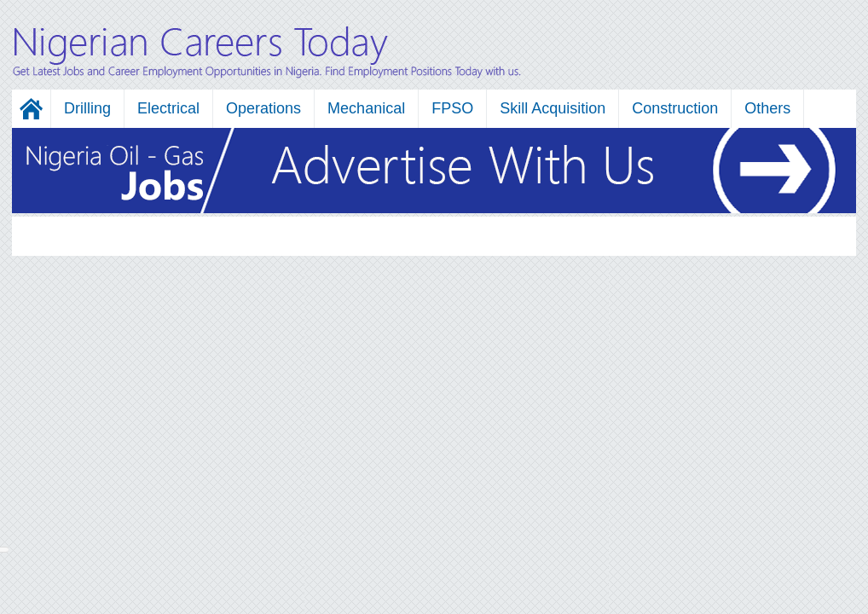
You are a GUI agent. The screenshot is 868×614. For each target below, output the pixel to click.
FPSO (452, 108)
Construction (675, 108)
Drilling (87, 108)
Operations (263, 108)
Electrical (168, 108)
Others (767, 108)
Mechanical (366, 108)
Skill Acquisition (553, 108)
